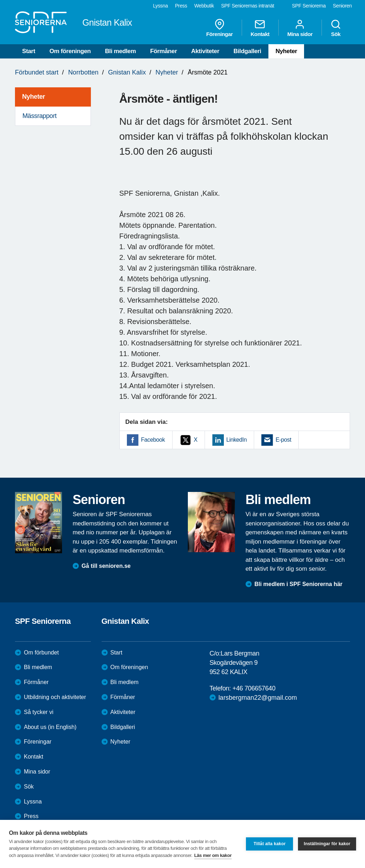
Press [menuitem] (181, 6)
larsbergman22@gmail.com (258, 698)
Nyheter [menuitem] (34, 97)
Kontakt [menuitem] (260, 28)
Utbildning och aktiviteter (55, 697)
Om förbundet (41, 653)
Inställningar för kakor (327, 844)
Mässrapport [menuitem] (40, 116)
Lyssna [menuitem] (160, 6)
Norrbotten (83, 72)
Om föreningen (70, 51)
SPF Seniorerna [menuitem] (309, 6)
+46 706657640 (254, 688)
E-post (283, 440)
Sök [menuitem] (336, 28)
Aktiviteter (205, 51)
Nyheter (286, 51)
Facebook (153, 440)
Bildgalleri (247, 51)
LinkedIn (237, 440)
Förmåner (163, 51)
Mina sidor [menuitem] (300, 28)
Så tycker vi (39, 712)
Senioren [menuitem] (342, 6)
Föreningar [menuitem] (220, 28)
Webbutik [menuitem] (204, 6)
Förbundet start (37, 72)
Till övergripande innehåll (0, 0)
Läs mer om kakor (213, 855)
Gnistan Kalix (127, 72)
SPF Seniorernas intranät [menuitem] (248, 6)
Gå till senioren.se (106, 566)
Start (29, 51)
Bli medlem (120, 51)
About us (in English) (50, 727)
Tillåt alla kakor (269, 844)
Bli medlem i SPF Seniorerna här (299, 584)
